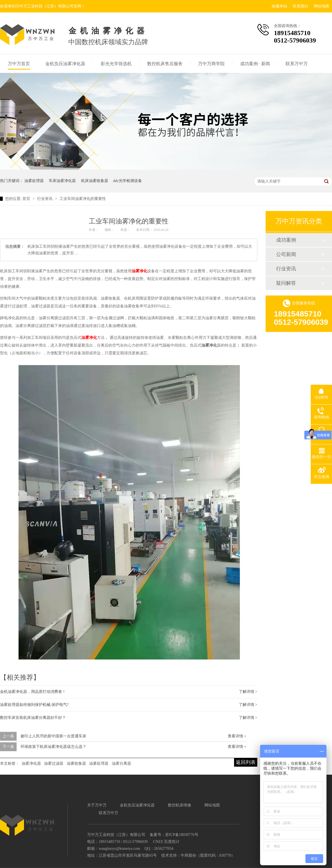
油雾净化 (139, 271)
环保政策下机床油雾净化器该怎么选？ (53, 747)
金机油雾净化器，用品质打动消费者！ (33, 692)
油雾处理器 (34, 181)
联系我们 (300, 6)
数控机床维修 (180, 805)
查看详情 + (237, 736)
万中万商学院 (211, 64)
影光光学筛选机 (116, 64)
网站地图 (321, 6)
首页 (27, 199)
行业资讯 (45, 199)
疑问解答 (286, 283)
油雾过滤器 (54, 763)
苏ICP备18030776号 (182, 835)
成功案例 (286, 240)
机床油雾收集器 (95, 181)
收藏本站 (279, 6)
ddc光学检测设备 (128, 181)
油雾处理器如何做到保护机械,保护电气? (34, 705)
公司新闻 (286, 254)
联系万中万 (297, 64)
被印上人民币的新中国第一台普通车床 (53, 736)
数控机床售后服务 (165, 64)
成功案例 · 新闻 (255, 64)
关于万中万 (97, 805)
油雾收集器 (76, 763)
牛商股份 (188, 855)
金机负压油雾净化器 (65, 64)
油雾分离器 (121, 763)
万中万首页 (19, 64)
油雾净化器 (31, 763)
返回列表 (246, 762)
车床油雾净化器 (62, 181)
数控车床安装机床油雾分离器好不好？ (33, 718)
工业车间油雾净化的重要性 (83, 199)
